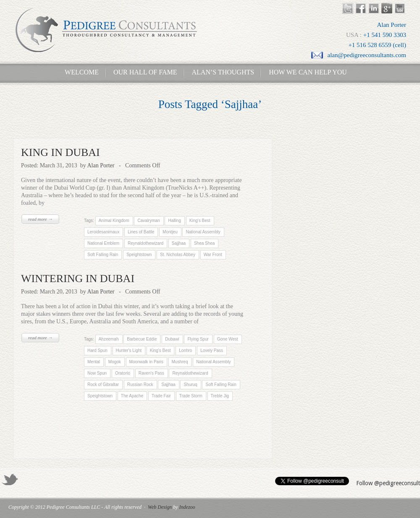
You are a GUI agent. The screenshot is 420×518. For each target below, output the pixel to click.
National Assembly (203, 232)
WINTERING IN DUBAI (78, 279)
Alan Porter (101, 165)
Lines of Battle (141, 232)
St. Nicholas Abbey (178, 255)
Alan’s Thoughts (223, 72)
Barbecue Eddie (142, 339)
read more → (40, 219)
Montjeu (170, 232)
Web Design (160, 507)
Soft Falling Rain (103, 255)
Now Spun (97, 373)
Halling (175, 221)
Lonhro (185, 350)
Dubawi (172, 339)
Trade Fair (161, 396)
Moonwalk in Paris (146, 362)
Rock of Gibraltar (103, 385)
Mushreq (180, 362)
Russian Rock (140, 385)
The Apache (132, 396)
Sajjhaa (179, 243)
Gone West (227, 339)
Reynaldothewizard (146, 243)
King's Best (199, 221)
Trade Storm (190, 396)
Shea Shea (205, 243)
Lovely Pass (212, 350)
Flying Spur (198, 339)
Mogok (115, 362)
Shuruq (190, 385)
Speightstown (139, 255)
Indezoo (187, 507)
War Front (213, 255)
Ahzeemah (108, 339)
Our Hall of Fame (145, 72)
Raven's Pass (151, 373)
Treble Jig (220, 396)
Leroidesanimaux (103, 232)
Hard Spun (97, 350)
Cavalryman (148, 221)
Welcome (79, 72)
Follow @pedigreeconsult (388, 483)
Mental (94, 362)
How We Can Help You (305, 72)
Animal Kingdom (114, 221)
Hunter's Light (129, 350)
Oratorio (123, 373)
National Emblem (103, 243)
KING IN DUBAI (60, 152)
